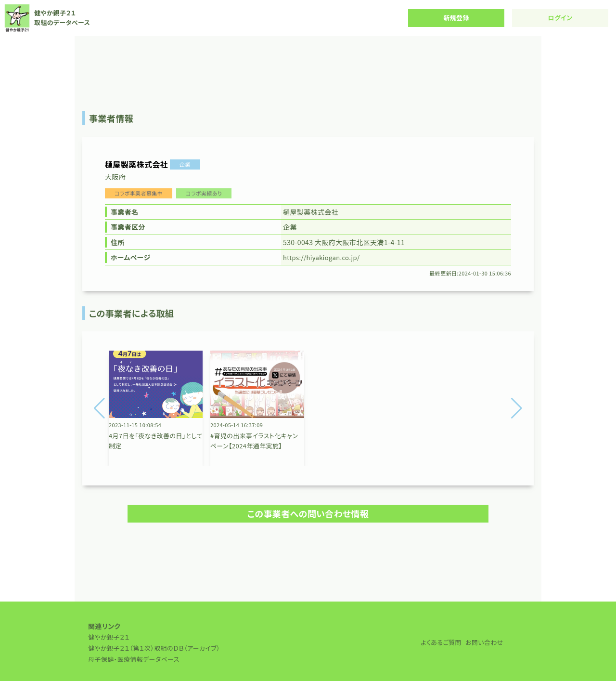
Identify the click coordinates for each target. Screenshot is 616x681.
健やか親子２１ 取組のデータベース (47, 18)
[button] (99, 408)
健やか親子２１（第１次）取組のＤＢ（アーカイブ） (154, 648)
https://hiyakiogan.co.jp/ (321, 257)
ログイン (560, 18)
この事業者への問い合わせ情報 (308, 513)
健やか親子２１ (109, 637)
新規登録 (456, 18)
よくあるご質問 (441, 642)
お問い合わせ (484, 642)
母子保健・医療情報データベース (134, 659)
